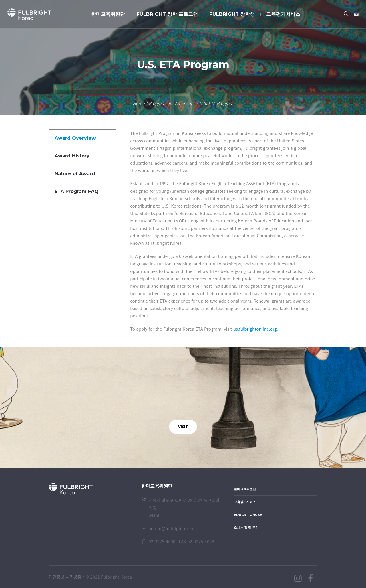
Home (139, 103)
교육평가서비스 (245, 502)
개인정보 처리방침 (65, 577)
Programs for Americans (172, 103)
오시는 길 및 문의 (246, 528)
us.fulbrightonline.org (255, 329)
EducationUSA (248, 515)
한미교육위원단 (245, 489)
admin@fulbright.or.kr (171, 528)
